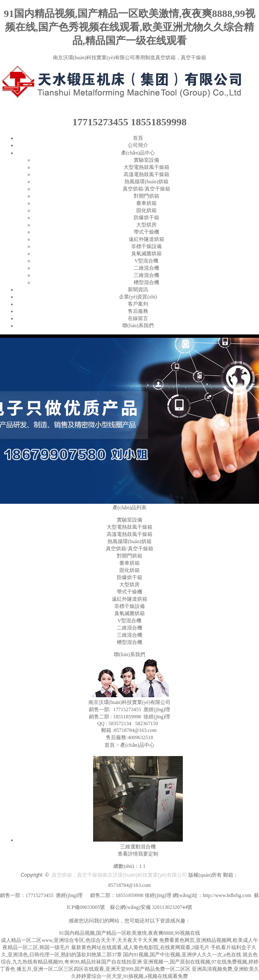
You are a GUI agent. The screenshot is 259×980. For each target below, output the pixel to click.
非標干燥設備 (146, 246)
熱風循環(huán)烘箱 (146, 182)
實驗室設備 (146, 160)
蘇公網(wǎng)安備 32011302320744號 (151, 907)
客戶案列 (138, 304)
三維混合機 (146, 275)
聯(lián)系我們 (138, 326)
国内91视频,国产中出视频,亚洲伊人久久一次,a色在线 (182, 955)
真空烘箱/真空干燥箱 (146, 189)
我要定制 (148, 854)
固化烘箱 (146, 210)
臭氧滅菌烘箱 (146, 254)
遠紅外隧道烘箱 (146, 239)
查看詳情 (128, 854)
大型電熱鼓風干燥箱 (146, 167)
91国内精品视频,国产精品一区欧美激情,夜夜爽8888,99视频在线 (130, 933)
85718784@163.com (130, 885)
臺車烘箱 (146, 203)
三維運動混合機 (138, 847)
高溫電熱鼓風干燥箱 (146, 174)
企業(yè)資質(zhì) (138, 297)
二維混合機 (146, 268)
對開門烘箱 (146, 196)
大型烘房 (146, 225)
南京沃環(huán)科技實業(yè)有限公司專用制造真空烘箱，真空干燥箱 (130, 58)
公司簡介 (138, 145)
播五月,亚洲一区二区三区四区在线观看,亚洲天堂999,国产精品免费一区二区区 (103, 969)
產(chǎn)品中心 (138, 153)
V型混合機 (147, 261)
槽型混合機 (146, 282)
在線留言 (138, 318)
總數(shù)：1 (128, 866)
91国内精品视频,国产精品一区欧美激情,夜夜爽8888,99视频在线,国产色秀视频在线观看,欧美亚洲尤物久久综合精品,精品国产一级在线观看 (129, 27)
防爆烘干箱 (146, 218)
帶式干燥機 (146, 232)
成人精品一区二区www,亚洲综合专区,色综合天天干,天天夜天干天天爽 (79, 940)
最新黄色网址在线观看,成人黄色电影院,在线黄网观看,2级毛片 (140, 947)
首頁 (138, 138)
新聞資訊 (138, 290)
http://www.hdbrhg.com (227, 895)
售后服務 (138, 311)
